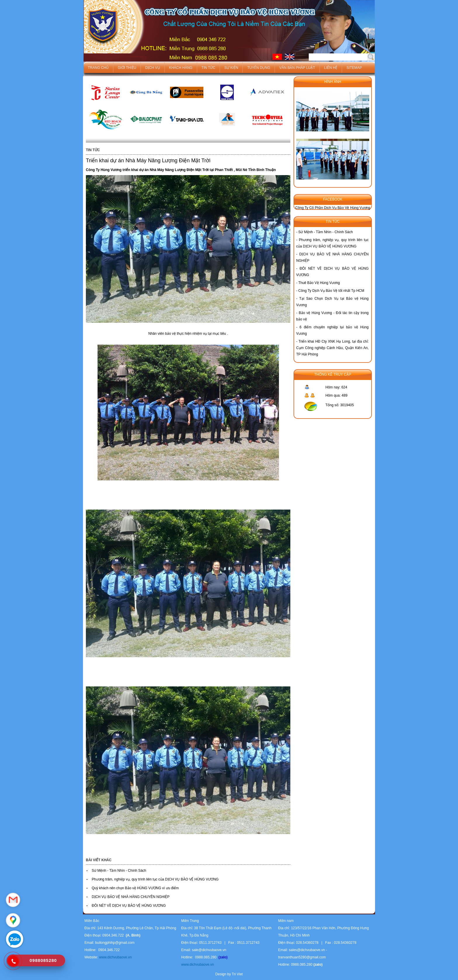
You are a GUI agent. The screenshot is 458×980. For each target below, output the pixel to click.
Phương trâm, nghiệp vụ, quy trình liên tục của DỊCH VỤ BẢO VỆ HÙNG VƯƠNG (155, 879)
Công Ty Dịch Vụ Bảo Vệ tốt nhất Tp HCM (331, 291)
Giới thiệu (127, 68)
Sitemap (354, 68)
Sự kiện (231, 68)
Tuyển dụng (259, 68)
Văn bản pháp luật (297, 68)
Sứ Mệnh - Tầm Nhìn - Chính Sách (119, 871)
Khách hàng (181, 68)
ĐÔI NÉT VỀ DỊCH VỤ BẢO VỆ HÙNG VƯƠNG (129, 906)
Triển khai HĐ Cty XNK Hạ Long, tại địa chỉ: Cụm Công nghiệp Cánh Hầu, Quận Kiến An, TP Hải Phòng (332, 348)
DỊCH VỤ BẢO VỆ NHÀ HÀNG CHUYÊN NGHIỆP (131, 897)
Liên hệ (331, 68)
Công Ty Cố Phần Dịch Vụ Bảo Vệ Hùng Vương (333, 208)
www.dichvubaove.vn (115, 957)
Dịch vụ (152, 68)
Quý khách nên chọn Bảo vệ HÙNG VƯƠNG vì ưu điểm (135, 888)
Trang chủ (98, 68)
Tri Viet (237, 974)
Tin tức (208, 68)
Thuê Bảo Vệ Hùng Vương (319, 283)
